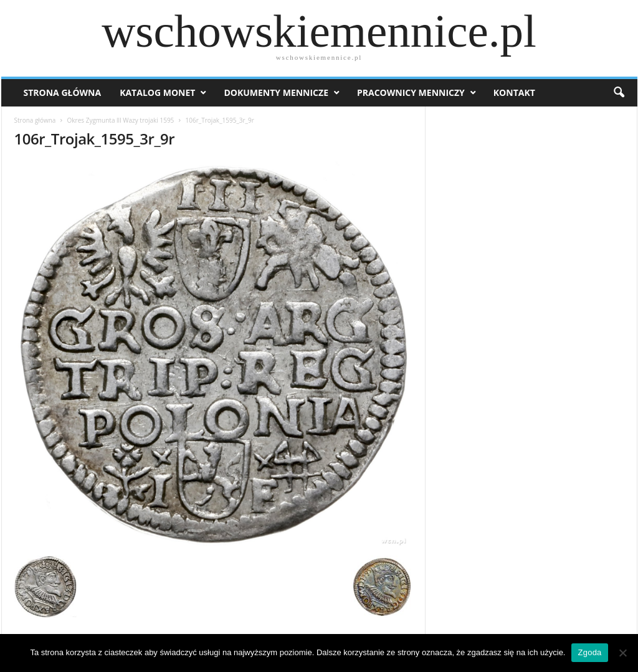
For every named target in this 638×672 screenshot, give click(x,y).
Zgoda (589, 652)
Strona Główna (63, 92)
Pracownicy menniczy (411, 92)
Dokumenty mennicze (276, 92)
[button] (619, 93)
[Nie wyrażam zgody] (622, 653)
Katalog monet (157, 92)
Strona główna (35, 120)
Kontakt (514, 92)
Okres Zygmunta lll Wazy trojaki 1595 (121, 120)
